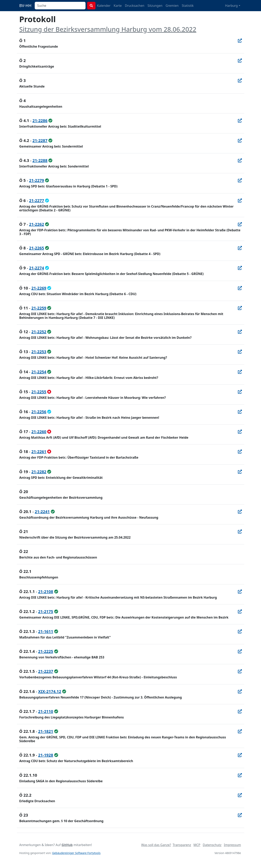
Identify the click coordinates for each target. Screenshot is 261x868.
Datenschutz (212, 845)
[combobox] (60, 6)
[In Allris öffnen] (240, 41)
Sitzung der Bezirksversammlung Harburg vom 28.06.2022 (108, 29)
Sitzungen (155, 6)
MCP (197, 845)
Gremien (172, 6)
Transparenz (182, 845)
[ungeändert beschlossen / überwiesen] (50, 121)
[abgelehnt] (49, 392)
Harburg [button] (231, 6)
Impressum (232, 845)
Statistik (188, 6)
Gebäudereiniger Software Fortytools (76, 853)
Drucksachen (135, 6)
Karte (118, 6)
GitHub (67, 845)
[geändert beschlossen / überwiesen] (47, 200)
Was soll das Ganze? (156, 845)
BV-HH (25, 5)
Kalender (104, 6)
